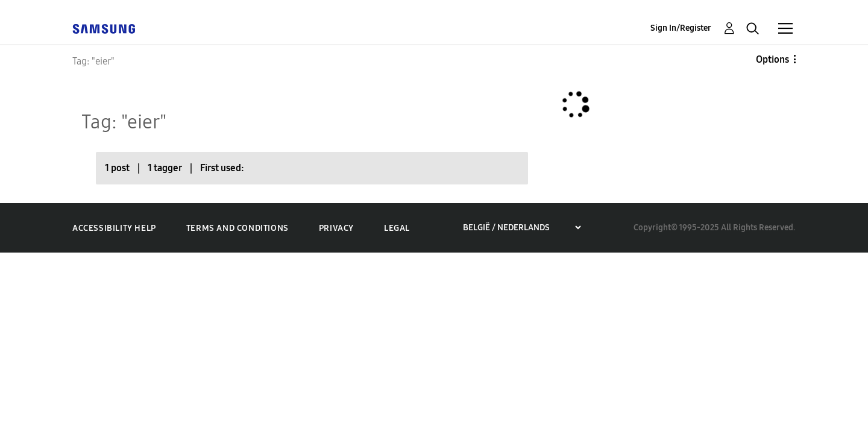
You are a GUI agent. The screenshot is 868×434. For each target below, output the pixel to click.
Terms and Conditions (237, 228)
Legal (397, 228)
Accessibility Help (114, 228)
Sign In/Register (681, 28)
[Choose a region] (522, 228)
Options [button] (772, 59)
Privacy (336, 228)
